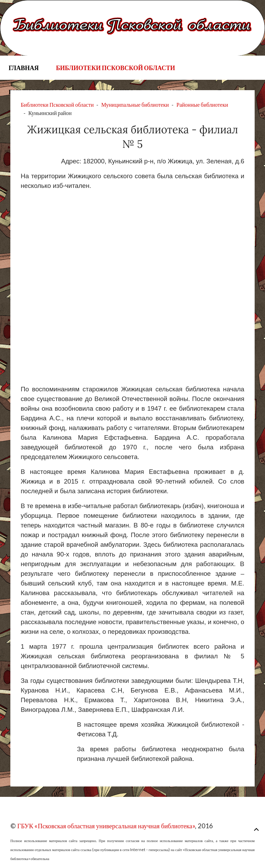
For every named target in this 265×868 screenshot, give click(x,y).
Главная (24, 68)
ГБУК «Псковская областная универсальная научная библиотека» (106, 826)
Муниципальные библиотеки (135, 104)
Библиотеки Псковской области (115, 68)
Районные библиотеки (202, 104)
